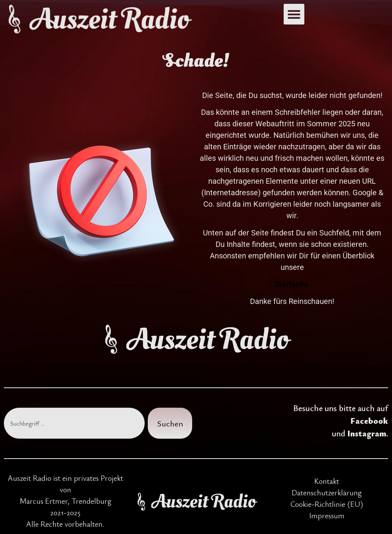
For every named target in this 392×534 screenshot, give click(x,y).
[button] (294, 14)
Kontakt (327, 481)
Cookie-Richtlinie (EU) (327, 504)
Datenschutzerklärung (327, 492)
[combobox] (74, 423)
